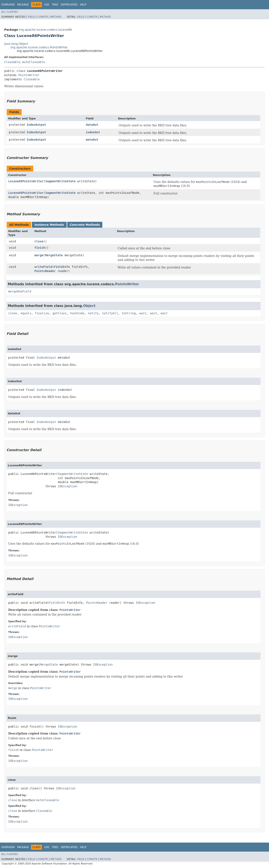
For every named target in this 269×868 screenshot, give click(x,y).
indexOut (93, 132)
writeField (43, 267)
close (39, 241)
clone (13, 313)
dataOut (92, 125)
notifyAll (110, 313)
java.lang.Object (16, 44)
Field (31, 17)
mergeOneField (20, 291)
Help (83, 5)
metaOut (92, 140)
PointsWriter (29, 75)
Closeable (12, 62)
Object (89, 306)
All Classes (10, 12)
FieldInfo (62, 267)
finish (40, 248)
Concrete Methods (85, 225)
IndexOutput (36, 125)
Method (56, 17)
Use (47, 5)
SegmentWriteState (60, 181)
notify (93, 313)
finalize (42, 313)
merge (39, 255)
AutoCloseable (34, 62)
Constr (43, 17)
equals (26, 313)
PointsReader (45, 271)
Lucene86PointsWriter (26, 181)
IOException (68, 486)
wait (143, 313)
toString (129, 313)
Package (23, 5)
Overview (8, 5)
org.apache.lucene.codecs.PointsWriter (39, 47)
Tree (55, 5)
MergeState (54, 255)
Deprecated (69, 5)
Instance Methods (49, 225)
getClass (60, 313)
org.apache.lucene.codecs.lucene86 (45, 30)
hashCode (77, 313)
